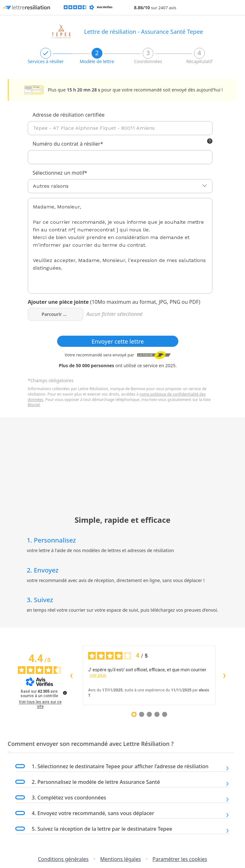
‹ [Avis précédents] (71, 675)
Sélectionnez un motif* (60, 173)
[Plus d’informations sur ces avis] (64, 692)
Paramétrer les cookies (180, 859)
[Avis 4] (157, 714)
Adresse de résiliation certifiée (69, 115)
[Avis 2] (142, 714)
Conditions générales (63, 859)
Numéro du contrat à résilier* (68, 144)
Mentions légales (121, 859)
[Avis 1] (134, 714)
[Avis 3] (149, 714)
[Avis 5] (165, 714)
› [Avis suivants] (224, 675)
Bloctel (34, 405)
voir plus (98, 675)
